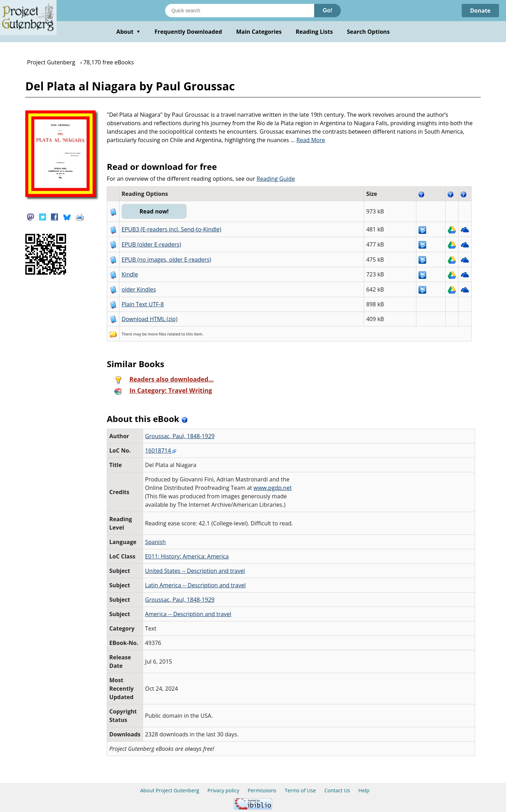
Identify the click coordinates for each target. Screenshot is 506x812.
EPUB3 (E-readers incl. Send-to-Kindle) (171, 229)
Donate (480, 11)
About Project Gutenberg (170, 790)
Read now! (154, 211)
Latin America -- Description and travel (195, 585)
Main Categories (259, 32)
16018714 (161, 450)
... (308, 140)
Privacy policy (223, 790)
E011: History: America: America (187, 556)
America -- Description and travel (188, 614)
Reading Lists (314, 32)
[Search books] (240, 11)
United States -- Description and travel (195, 571)
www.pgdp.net (273, 488)
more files (157, 334)
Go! (327, 10)
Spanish (155, 542)
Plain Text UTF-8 (143, 304)
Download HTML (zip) (150, 319)
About (128, 32)
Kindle (130, 274)
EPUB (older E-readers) (151, 244)
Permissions (262, 790)
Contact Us (337, 790)
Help (364, 790)
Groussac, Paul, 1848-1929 (180, 436)
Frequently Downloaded (188, 32)
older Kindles (139, 289)
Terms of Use (300, 790)
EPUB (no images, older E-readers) (166, 260)
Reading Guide (276, 179)
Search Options (368, 32)
